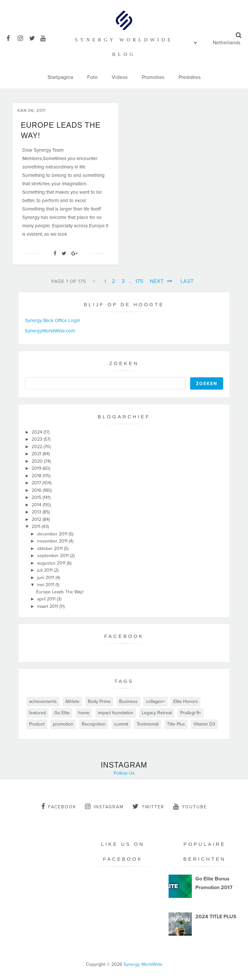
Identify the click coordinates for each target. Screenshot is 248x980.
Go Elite (62, 713)
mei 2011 (46, 585)
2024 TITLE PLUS (216, 917)
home (84, 713)
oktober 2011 (51, 549)
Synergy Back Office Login (52, 320)
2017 (37, 483)
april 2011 (47, 599)
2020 (38, 461)
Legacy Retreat (157, 713)
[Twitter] (64, 253)
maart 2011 (48, 606)
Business (128, 701)
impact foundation (116, 713)
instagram (104, 806)
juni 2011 (46, 578)
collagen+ (155, 701)
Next (161, 281)
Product (37, 724)
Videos (120, 77)
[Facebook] (55, 253)
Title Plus (176, 724)
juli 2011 (46, 570)
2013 (37, 512)
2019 (37, 468)
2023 (38, 439)
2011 (37, 527)
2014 (37, 505)
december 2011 (53, 534)
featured (37, 713)
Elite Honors (186, 701)
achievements (43, 701)
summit (121, 724)
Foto (92, 77)
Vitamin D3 (204, 724)
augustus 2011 (52, 563)
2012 (37, 519)
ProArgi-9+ (191, 713)
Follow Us (124, 773)
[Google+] (74, 253)
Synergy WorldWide (143, 964)
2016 (37, 490)
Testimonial (148, 724)
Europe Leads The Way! (60, 592)
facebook (59, 806)
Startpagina (60, 77)
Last (187, 281)
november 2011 (53, 541)
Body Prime (99, 701)
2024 (38, 432)
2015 (37, 497)
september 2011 (54, 556)
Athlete (72, 701)
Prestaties (190, 77)
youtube (190, 806)
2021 (37, 454)
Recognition (94, 724)
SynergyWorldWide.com (50, 331)
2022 (38, 447)
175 (139, 281)
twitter (148, 806)
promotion (63, 724)
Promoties (153, 77)
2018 (37, 476)
